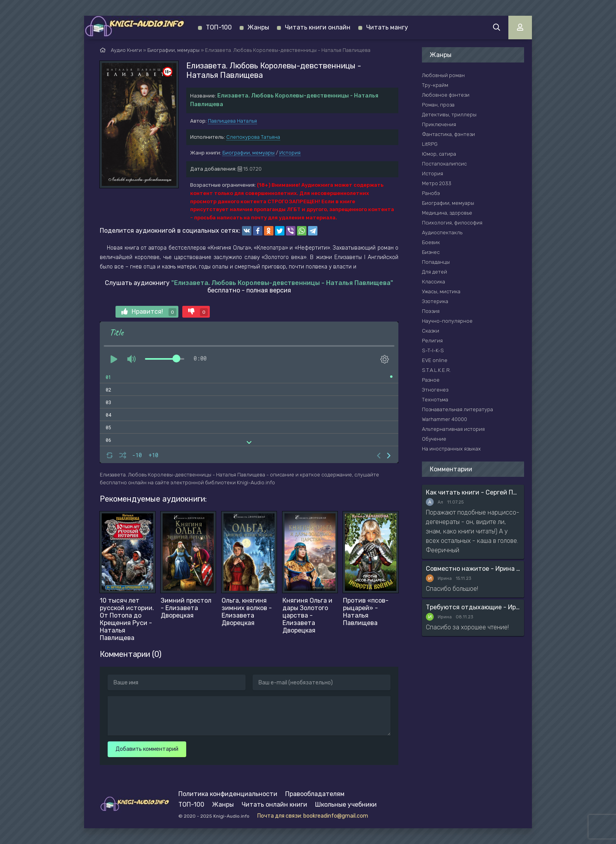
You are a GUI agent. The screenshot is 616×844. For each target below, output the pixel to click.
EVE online (435, 360)
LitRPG (430, 144)
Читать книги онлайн (318, 27)
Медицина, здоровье (447, 213)
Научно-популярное (447, 321)
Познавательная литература (457, 409)
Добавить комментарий (147, 749)
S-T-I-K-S (433, 350)
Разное (431, 380)
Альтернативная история (453, 429)
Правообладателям (315, 794)
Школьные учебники (346, 804)
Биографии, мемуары (248, 153)
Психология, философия (452, 223)
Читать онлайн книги (274, 804)
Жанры (258, 27)
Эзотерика (435, 301)
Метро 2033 (437, 183)
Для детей (434, 272)
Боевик (431, 242)
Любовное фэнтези (446, 95)
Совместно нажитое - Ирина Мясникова (473, 569)
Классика (434, 282)
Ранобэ (431, 193)
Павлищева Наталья (232, 121)
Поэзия (431, 311)
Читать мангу (387, 27)
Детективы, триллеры (449, 115)
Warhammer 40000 (445, 419)
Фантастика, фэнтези (448, 134)
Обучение (434, 439)
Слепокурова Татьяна (253, 137)
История (290, 153)
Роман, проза (438, 105)
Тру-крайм (435, 85)
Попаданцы (436, 262)
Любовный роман (443, 75)
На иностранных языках (451, 449)
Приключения (439, 124)
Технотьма (435, 400)
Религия (432, 341)
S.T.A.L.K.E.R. (436, 370)
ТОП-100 (219, 27)
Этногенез (435, 390)
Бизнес (431, 252)
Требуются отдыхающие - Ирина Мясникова (473, 607)
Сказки (431, 331)
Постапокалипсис (444, 164)
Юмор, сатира (439, 154)
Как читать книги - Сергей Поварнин (473, 492)
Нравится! (149, 312)
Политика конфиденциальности (228, 794)
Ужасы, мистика (441, 291)
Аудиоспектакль (442, 233)
